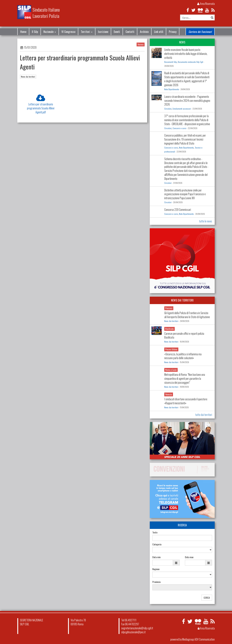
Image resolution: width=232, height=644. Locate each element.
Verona (141, 44)
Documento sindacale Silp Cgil (190, 62)
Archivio (144, 32)
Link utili (159, 32)
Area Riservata (206, 4)
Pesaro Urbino (171, 349)
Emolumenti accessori (182, 109)
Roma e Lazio (171, 370)
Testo (155, 532)
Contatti (130, 32)
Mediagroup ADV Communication (198, 639)
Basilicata (169, 329)
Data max (189, 557)
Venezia (169, 394)
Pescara (169, 308)
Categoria (157, 544)
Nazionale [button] (50, 32)
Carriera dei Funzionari (200, 32)
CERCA (207, 598)
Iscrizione (103, 32)
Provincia (156, 582)
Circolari (168, 109)
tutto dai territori (204, 415)
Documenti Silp (171, 62)
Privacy (173, 32)
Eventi (117, 32)
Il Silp (35, 32)
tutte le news (206, 221)
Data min (156, 557)
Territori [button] (87, 32)
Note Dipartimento (172, 89)
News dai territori (28, 77)
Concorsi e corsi (179, 128)
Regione (156, 569)
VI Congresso (68, 32)
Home (23, 32)
